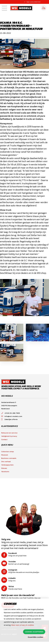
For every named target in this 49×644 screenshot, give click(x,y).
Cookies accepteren (34, 632)
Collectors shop (8, 452)
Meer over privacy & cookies (23, 625)
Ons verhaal (6, 462)
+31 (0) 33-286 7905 (11, 413)
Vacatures (5, 472)
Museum (5, 455)
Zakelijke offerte (9, 419)
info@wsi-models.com (12, 416)
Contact (4, 439)
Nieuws (4, 468)
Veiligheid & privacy (9, 436)
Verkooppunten (7, 465)
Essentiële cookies (36, 637)
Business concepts (9, 458)
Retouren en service (9, 433)
